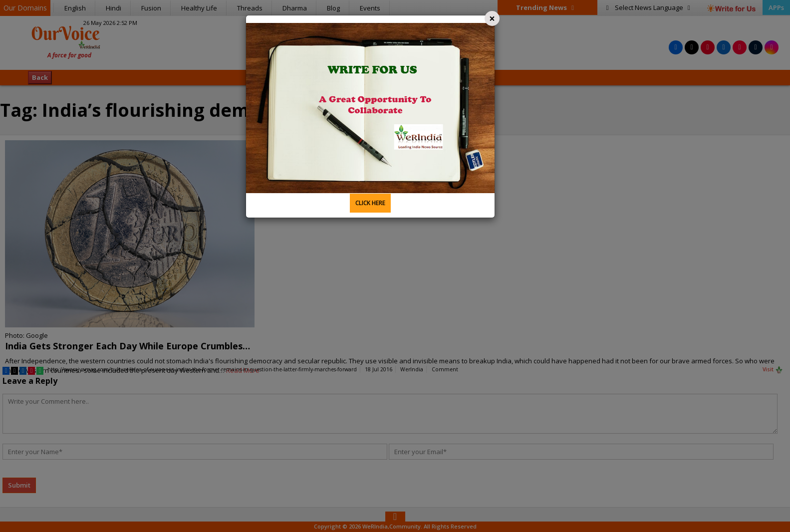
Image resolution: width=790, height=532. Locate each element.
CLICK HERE (370, 203)
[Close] (492, 18)
